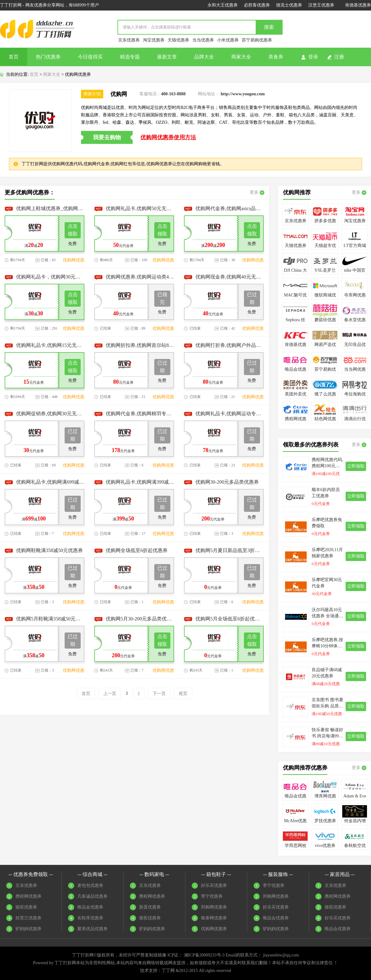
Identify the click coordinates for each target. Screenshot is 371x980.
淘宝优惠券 (154, 40)
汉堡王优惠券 (321, 5)
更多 (257, 192)
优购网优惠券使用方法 (168, 137)
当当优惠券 (203, 40)
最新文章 (167, 57)
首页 (14, 57)
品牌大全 (204, 57)
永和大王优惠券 (223, 5)
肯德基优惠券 (358, 5)
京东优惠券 (129, 40)
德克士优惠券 (289, 5)
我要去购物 (107, 137)
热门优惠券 (48, 57)
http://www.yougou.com (243, 94)
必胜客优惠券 (257, 5)
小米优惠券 (228, 40)
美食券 (276, 57)
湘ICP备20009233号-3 (204, 955)
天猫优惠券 (178, 40)
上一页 (110, 694)
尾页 (183, 694)
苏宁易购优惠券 (257, 40)
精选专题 (130, 57)
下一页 (159, 694)
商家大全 (241, 57)
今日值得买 (90, 57)
